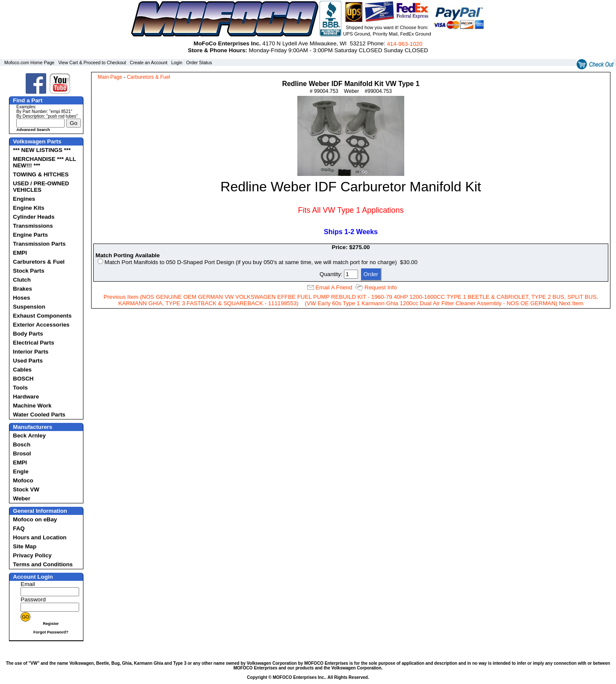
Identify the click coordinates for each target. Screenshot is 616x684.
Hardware (26, 397)
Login (177, 62)
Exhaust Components (42, 316)
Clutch (22, 280)
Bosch (22, 445)
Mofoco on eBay (35, 519)
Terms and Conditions (43, 564)
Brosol (22, 454)
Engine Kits (28, 208)
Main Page (110, 77)
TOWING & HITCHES (41, 174)
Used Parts (28, 361)
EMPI (20, 253)
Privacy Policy (32, 555)
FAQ (19, 528)
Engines (24, 199)
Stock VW (26, 489)
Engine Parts (30, 235)
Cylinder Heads (34, 217)
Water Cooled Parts (39, 415)
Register (51, 624)
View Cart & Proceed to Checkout (92, 62)
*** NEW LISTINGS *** (42, 150)
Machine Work (32, 406)
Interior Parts (31, 352)
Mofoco (23, 480)
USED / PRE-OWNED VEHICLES (41, 187)
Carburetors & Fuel (39, 262)
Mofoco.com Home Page (29, 62)
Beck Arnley (29, 436)
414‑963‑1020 (404, 44)
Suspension (29, 307)
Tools (20, 388)
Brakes (22, 289)
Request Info (381, 287)
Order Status (199, 62)
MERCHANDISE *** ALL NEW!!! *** (44, 162)
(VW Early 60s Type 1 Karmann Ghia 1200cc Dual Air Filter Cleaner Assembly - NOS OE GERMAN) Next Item (444, 303)
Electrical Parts (33, 343)
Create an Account (149, 62)
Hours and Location (40, 537)
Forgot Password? (51, 632)
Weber (22, 498)
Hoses (21, 298)
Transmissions (33, 226)
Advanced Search (33, 130)
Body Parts (28, 334)
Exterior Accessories (41, 325)
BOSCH (23, 379)
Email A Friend (334, 287)
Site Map (25, 546)
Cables (22, 370)
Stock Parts (28, 271)
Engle (21, 471)
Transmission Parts (39, 244)
